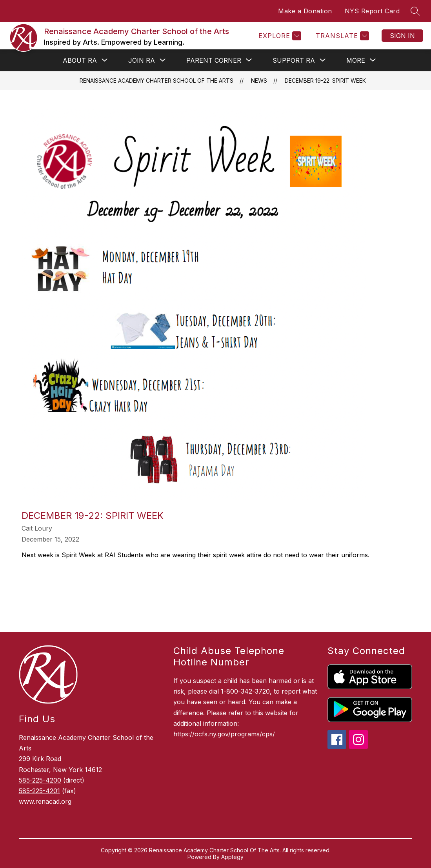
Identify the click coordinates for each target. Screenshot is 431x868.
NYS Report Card (372, 11)
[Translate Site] (341, 36)
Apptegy (232, 857)
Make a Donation (305, 11)
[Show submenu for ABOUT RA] (80, 60)
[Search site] (415, 11)
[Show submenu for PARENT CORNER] (214, 60)
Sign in (402, 36)
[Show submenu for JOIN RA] (142, 60)
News (259, 81)
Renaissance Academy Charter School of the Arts (156, 81)
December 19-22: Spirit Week (325, 81)
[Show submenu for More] (356, 60)
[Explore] (279, 36)
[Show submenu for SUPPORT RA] (294, 60)
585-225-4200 (40, 780)
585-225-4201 (39, 791)
